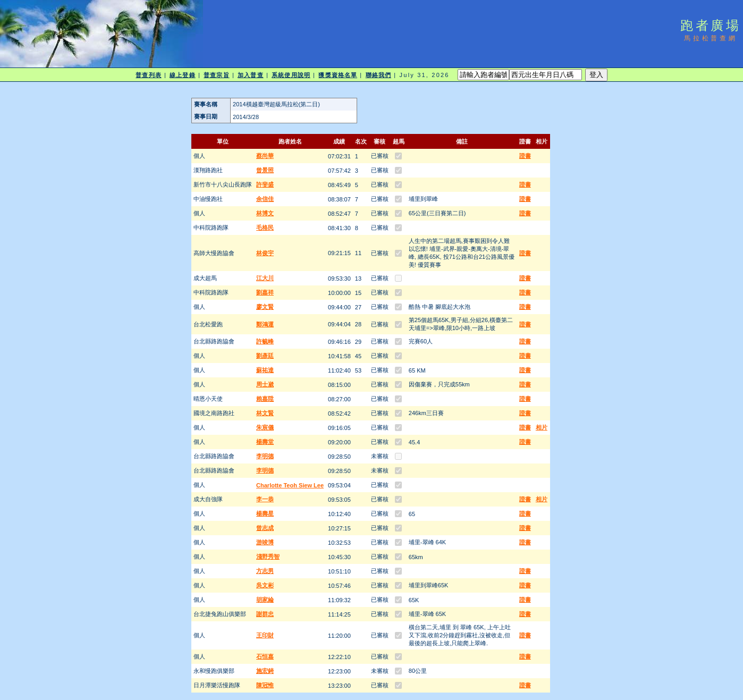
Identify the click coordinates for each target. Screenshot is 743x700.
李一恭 (265, 499)
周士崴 (265, 384)
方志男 (265, 571)
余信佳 (265, 199)
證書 (525, 156)
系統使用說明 (291, 75)
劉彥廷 (265, 356)
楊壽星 (265, 513)
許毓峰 (265, 341)
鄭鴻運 (265, 324)
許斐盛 (265, 184)
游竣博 (265, 542)
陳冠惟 (265, 685)
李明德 (265, 456)
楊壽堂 (265, 442)
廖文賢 (265, 307)
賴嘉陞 (265, 399)
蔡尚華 (265, 156)
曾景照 (265, 170)
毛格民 (265, 227)
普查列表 (148, 75)
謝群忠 (265, 614)
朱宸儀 (265, 427)
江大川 (265, 278)
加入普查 (250, 75)
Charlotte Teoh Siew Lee (290, 485)
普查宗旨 (216, 75)
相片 (542, 427)
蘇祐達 (265, 370)
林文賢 (265, 413)
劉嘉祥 (265, 292)
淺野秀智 (268, 556)
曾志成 (265, 528)
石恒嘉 (265, 656)
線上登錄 (182, 75)
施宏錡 (265, 671)
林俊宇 (265, 253)
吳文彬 (265, 585)
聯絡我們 (378, 75)
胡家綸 (265, 600)
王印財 (265, 635)
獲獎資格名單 (338, 75)
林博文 (265, 213)
